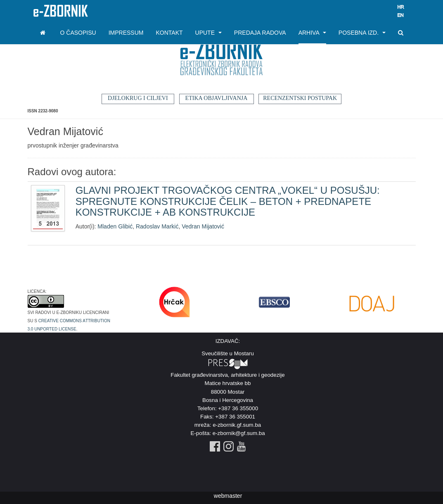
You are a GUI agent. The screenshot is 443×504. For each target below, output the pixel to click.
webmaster (228, 496)
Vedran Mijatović (203, 226)
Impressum (126, 33)
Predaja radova (260, 33)
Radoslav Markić (157, 226)
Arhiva (312, 33)
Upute (208, 33)
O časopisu (78, 33)
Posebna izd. (362, 33)
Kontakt (169, 33)
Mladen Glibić (115, 226)
